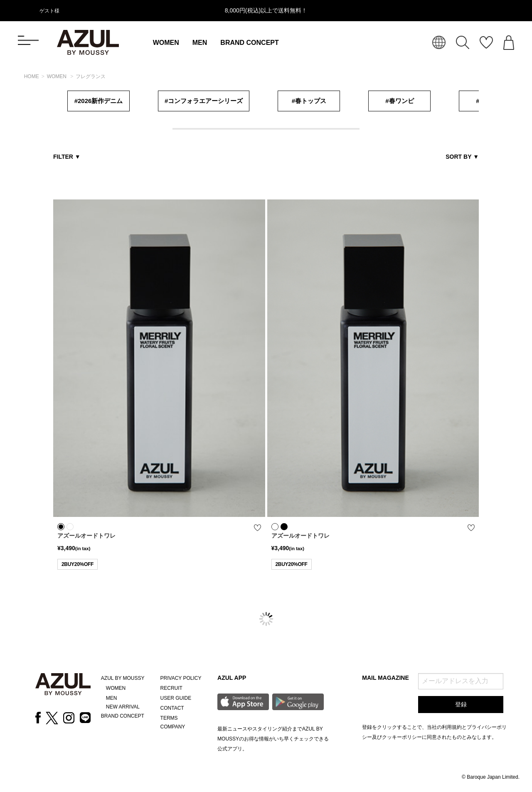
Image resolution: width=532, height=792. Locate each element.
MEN (200, 43)
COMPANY (173, 727)
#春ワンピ (399, 101)
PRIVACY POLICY (181, 678)
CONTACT (172, 708)
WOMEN (166, 43)
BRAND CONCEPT (249, 43)
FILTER (67, 157)
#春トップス (309, 101)
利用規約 (452, 727)
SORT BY (462, 157)
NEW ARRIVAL (123, 707)
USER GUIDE (176, 698)
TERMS (169, 718)
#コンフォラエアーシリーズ (204, 101)
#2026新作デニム (99, 101)
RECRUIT (171, 688)
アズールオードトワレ (86, 536)
